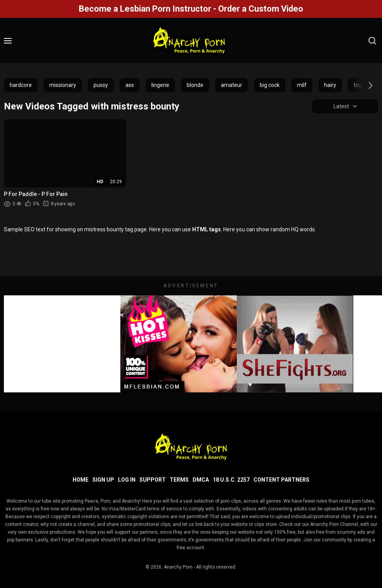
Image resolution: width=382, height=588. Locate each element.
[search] (372, 41)
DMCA (201, 480)
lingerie (160, 85)
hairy (330, 85)
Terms (179, 480)
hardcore (21, 85)
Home (81, 480)
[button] (364, 85)
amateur (232, 85)
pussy (101, 85)
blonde (195, 85)
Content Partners (281, 480)
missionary (63, 85)
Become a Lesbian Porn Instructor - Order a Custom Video (191, 9)
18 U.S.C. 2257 (231, 480)
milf (302, 85)
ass (130, 85)
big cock (270, 85)
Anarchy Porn (178, 567)
